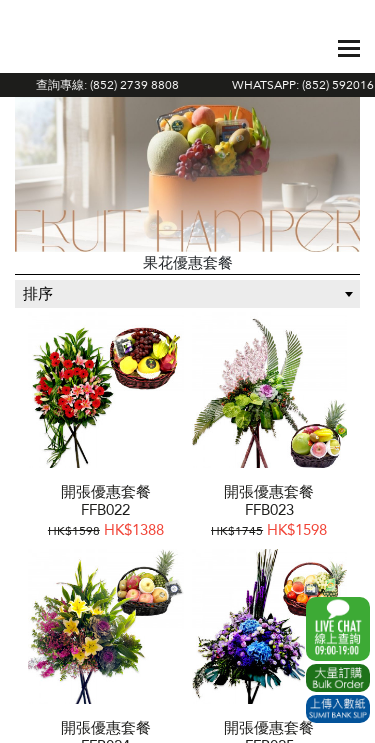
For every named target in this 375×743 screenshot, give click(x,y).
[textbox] (187, 294)
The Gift (62, 48)
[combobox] (187, 294)
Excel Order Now (338, 678)
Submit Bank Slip (338, 709)
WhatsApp (338, 629)
